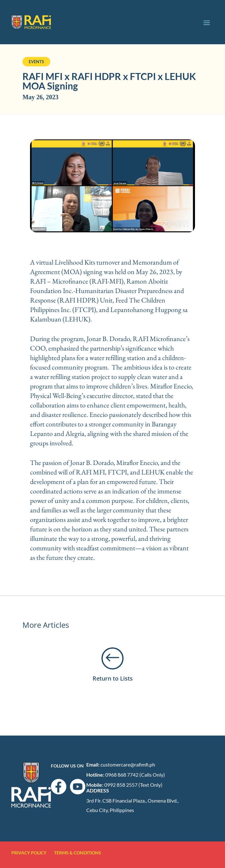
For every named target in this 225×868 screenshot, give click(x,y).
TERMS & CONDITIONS (78, 853)
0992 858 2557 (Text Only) (133, 785)
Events (36, 62)
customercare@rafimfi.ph (128, 764)
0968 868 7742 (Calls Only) (135, 775)
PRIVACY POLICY (32, 853)
